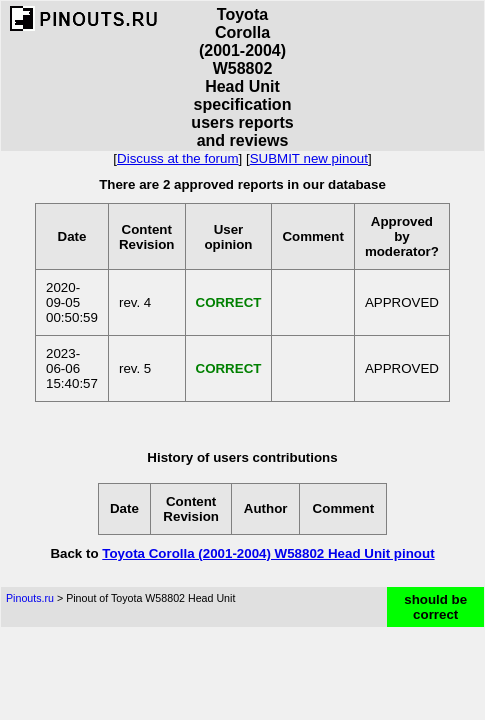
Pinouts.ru (30, 598)
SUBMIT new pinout (309, 158)
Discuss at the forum (177, 158)
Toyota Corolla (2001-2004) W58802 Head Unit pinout (268, 553)
